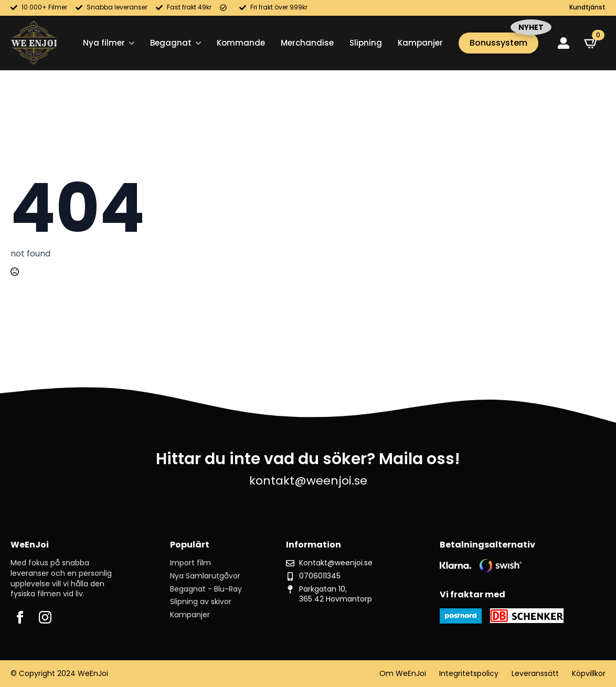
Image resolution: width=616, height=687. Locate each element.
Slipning (366, 43)
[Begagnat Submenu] (196, 43)
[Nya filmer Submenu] (130, 43)
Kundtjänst (587, 7)
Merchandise (307, 43)
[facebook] (20, 617)
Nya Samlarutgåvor (205, 576)
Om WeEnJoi (403, 674)
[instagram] (45, 617)
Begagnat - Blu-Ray (206, 589)
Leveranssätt (535, 674)
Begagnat (171, 43)
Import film (190, 563)
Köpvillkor (589, 674)
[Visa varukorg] (591, 43)
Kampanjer (420, 43)
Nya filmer (104, 43)
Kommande (241, 43)
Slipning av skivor (201, 602)
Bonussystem (498, 43)
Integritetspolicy (469, 674)
